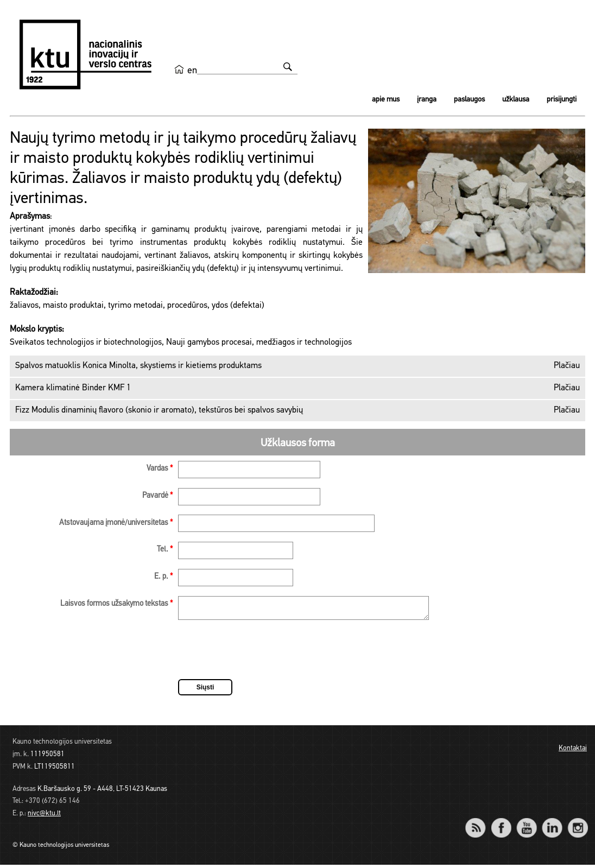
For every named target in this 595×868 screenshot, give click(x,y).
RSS (480, 824)
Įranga (427, 100)
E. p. (163, 577)
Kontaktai (573, 752)
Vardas (160, 469)
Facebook (501, 824)
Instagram (577, 824)
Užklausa (516, 100)
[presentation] (261, 655)
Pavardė (157, 496)
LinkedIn (552, 824)
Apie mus (386, 100)
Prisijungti (562, 100)
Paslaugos (469, 100)
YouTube (526, 824)
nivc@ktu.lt (44, 817)
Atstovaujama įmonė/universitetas (116, 523)
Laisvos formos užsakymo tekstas (116, 604)
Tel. (165, 550)
